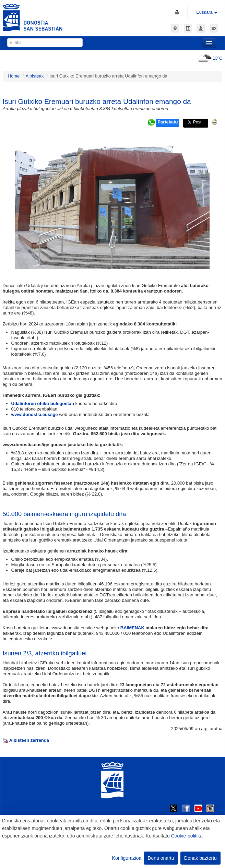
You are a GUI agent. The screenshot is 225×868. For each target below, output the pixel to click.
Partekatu (168, 122)
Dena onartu (161, 858)
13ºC (209, 58)
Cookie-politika (187, 836)
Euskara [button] (207, 12)
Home (14, 76)
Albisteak (34, 76)
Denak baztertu (200, 858)
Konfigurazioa (127, 858)
